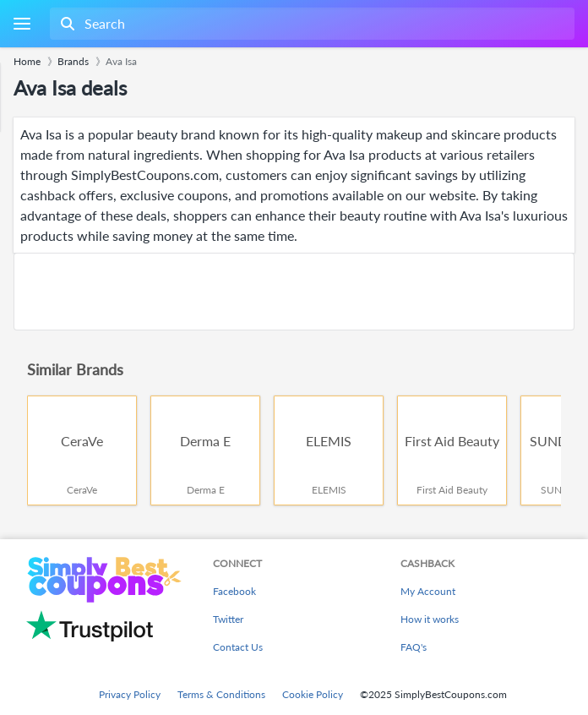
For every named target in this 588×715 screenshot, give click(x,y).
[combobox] (310, 24)
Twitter (228, 619)
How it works (430, 619)
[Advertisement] (294, 292)
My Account (428, 591)
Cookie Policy (313, 694)
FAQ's (414, 647)
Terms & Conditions (221, 694)
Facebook (234, 591)
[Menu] (22, 24)
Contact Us (238, 647)
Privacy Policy (130, 694)
